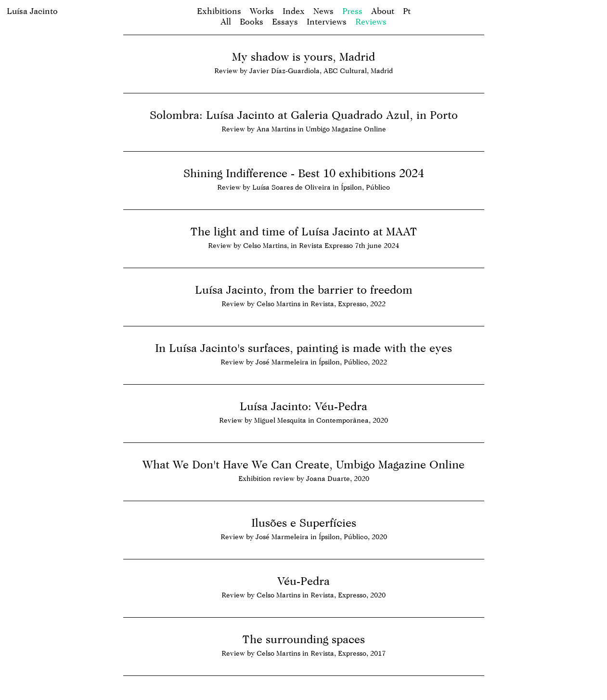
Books (252, 21)
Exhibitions (219, 11)
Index (294, 11)
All (226, 21)
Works (262, 11)
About (383, 11)
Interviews (327, 21)
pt (407, 11)
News (323, 11)
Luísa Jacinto (32, 11)
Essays (285, 21)
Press (352, 11)
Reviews (371, 21)
